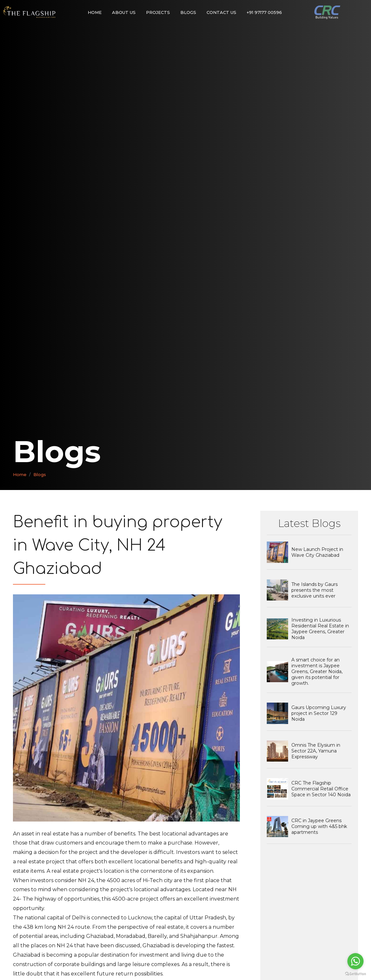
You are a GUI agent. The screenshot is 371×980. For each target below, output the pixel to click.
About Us (124, 12)
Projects (158, 12)
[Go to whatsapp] (355, 961)
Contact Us (221, 12)
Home (95, 12)
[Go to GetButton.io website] (355, 974)
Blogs (188, 12)
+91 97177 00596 (264, 12)
